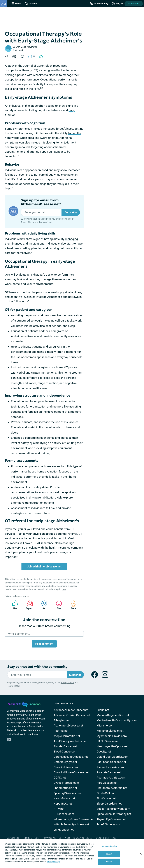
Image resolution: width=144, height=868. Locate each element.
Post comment (44, 644)
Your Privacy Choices (79, 838)
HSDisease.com (64, 814)
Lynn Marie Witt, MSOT (26, 47)
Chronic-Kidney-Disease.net (71, 772)
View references (17, 596)
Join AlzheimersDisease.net (44, 566)
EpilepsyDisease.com (67, 793)
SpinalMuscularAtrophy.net (114, 814)
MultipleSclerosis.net (110, 731)
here (64, 589)
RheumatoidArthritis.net (112, 788)
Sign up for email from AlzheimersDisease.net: (41, 202)
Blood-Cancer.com (65, 752)
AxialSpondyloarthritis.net (70, 741)
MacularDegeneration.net (113, 715)
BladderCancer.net (65, 746)
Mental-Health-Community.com (117, 720)
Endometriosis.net (65, 788)
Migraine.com (105, 725)
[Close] (141, 854)
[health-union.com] (24, 704)
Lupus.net (103, 710)
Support (29, 605)
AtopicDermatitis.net (67, 736)
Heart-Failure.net (64, 798)
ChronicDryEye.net (65, 762)
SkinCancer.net (106, 798)
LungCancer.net (64, 830)
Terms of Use (45, 222)
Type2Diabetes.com (109, 824)
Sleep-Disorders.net (109, 804)
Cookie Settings (106, 838)
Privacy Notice (27, 222)
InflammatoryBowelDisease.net (74, 819)
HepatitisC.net (63, 804)
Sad (43, 605)
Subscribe (134, 4)
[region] (72, 854)
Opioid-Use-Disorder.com (112, 757)
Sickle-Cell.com (106, 793)
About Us (13, 838)
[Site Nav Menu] (16, 4)
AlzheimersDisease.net (68, 725)
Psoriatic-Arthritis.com (111, 778)
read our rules (36, 626)
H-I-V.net (59, 809)
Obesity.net (104, 752)
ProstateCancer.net (109, 772)
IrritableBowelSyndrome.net (71, 824)
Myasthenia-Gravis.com (112, 736)
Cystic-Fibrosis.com (66, 783)
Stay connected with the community (37, 667)
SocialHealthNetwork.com (113, 809)
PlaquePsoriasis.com (110, 767)
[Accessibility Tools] (99, 4)
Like (14, 605)
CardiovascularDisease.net (71, 757)
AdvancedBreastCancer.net (71, 710)
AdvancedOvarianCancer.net (72, 715)
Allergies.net (62, 720)
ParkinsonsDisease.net (111, 762)
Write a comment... (19, 634)
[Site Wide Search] (31, 4)
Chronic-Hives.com (66, 767)
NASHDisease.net (108, 741)
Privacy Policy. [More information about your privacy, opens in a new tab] (54, 862)
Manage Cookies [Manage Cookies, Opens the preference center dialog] (109, 846)
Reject (109, 854)
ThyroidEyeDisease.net (111, 819)
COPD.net (60, 778)
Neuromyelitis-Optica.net (112, 746)
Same (72, 605)
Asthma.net (61, 731)
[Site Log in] (117, 4)
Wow (57, 605)
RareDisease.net (107, 783)
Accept (109, 862)
